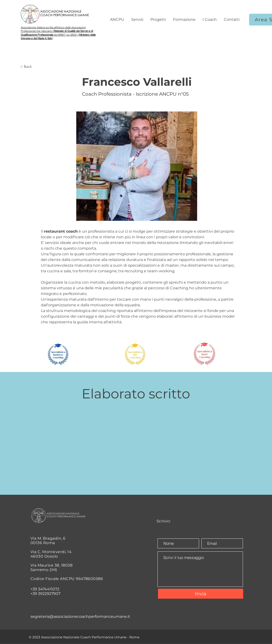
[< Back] (36, 67)
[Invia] (201, 594)
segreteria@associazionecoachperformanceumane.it (80, 616)
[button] (117, 20)
